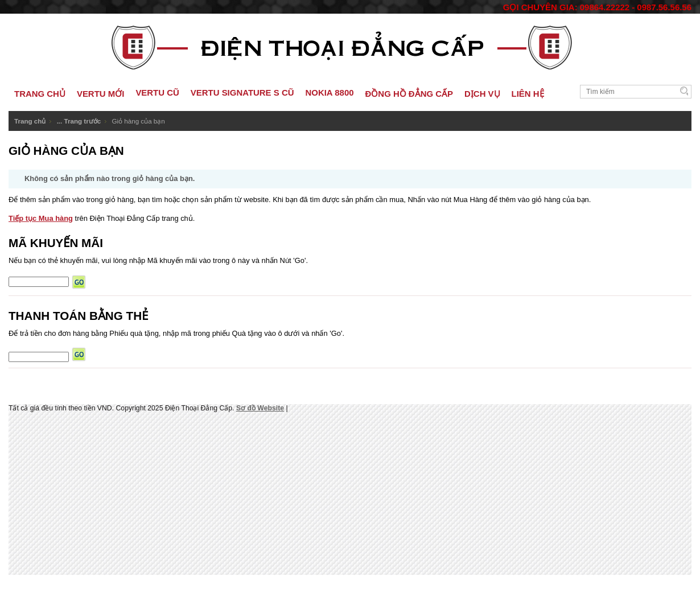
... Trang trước (79, 121)
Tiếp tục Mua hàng (41, 218)
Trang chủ (30, 121)
